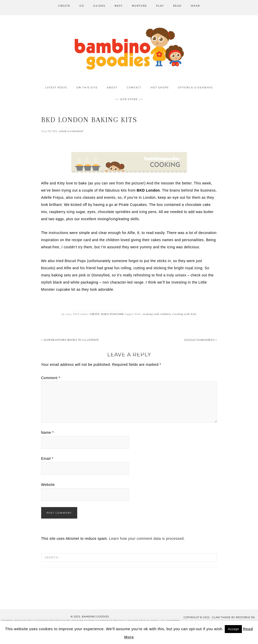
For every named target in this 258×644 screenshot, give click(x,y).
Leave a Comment (71, 131)
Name (48, 432)
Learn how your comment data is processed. (147, 538)
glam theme (221, 617)
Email (47, 459)
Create (95, 314)
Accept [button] (233, 629)
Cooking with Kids (184, 314)
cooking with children (157, 314)
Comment (51, 378)
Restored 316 (245, 617)
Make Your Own (112, 314)
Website (48, 485)
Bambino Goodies (129, 49)
